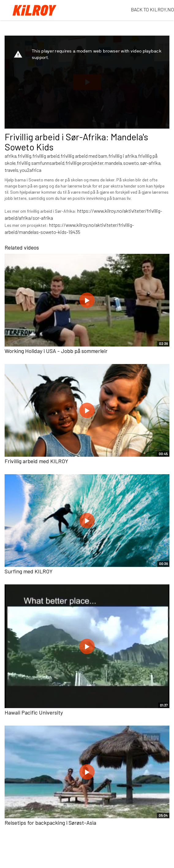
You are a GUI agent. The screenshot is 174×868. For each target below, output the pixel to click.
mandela (113, 163)
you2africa (30, 170)
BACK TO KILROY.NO (152, 9)
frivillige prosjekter (85, 163)
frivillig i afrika (123, 156)
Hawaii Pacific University (34, 712)
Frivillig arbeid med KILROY (36, 461)
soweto (131, 163)
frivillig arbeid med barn (84, 156)
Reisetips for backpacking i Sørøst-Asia (50, 823)
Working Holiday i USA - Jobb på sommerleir (56, 351)
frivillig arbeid (46, 156)
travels (11, 170)
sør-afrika (150, 163)
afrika (11, 156)
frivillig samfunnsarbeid (41, 163)
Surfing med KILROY (29, 571)
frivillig (25, 156)
